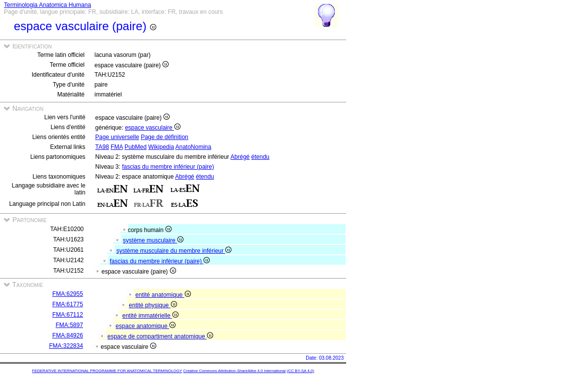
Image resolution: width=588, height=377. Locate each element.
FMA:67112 (68, 315)
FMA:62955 (68, 294)
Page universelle (117, 137)
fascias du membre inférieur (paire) (168, 167)
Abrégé (240, 157)
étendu (260, 157)
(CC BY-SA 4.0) (300, 371)
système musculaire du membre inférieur (174, 251)
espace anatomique (146, 326)
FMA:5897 (69, 325)
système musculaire (153, 240)
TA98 (102, 147)
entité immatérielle (150, 316)
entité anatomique (163, 295)
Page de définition (165, 137)
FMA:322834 (66, 346)
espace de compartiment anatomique (160, 336)
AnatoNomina (194, 147)
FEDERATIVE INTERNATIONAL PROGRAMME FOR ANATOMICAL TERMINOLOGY (107, 371)
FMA (117, 147)
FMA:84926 (68, 335)
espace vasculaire (153, 128)
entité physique (153, 305)
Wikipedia (161, 147)
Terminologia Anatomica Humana (47, 5)
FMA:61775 (68, 304)
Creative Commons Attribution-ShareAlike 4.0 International (234, 371)
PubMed (136, 147)
